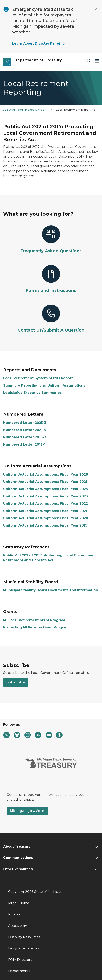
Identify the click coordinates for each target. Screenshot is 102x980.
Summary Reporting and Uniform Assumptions (44, 385)
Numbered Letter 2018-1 (24, 444)
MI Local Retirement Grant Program (34, 620)
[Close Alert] (96, 9)
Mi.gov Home (19, 903)
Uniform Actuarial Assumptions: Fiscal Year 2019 (45, 525)
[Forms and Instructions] (51, 279)
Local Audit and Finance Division (24, 110)
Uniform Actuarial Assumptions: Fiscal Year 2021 (45, 511)
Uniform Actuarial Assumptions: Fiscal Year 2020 (46, 518)
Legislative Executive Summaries (32, 393)
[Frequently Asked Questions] (51, 239)
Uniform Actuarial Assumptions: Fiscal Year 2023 (46, 496)
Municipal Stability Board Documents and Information (51, 590)
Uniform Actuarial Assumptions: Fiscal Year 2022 (46, 504)
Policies (14, 914)
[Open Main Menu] (97, 61)
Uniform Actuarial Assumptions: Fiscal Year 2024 (46, 489)
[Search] (89, 61)
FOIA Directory (20, 960)
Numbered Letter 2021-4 (25, 430)
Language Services (23, 948)
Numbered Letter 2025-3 (25, 423)
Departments (19, 971)
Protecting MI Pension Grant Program (36, 627)
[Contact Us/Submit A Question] (51, 319)
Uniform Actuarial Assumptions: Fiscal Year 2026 (46, 474)
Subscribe (16, 682)
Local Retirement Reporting (76, 110)
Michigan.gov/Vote (27, 811)
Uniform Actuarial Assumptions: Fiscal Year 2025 (45, 482)
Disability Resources (24, 937)
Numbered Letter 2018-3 (25, 437)
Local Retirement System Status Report (38, 378)
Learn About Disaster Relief (39, 44)
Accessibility (18, 926)
